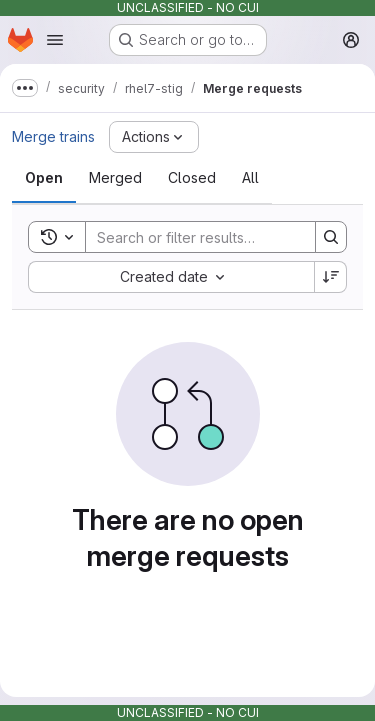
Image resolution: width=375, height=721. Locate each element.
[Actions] (154, 137)
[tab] (44, 178)
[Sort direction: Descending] (331, 277)
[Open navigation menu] (55, 40)
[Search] (217, 237)
